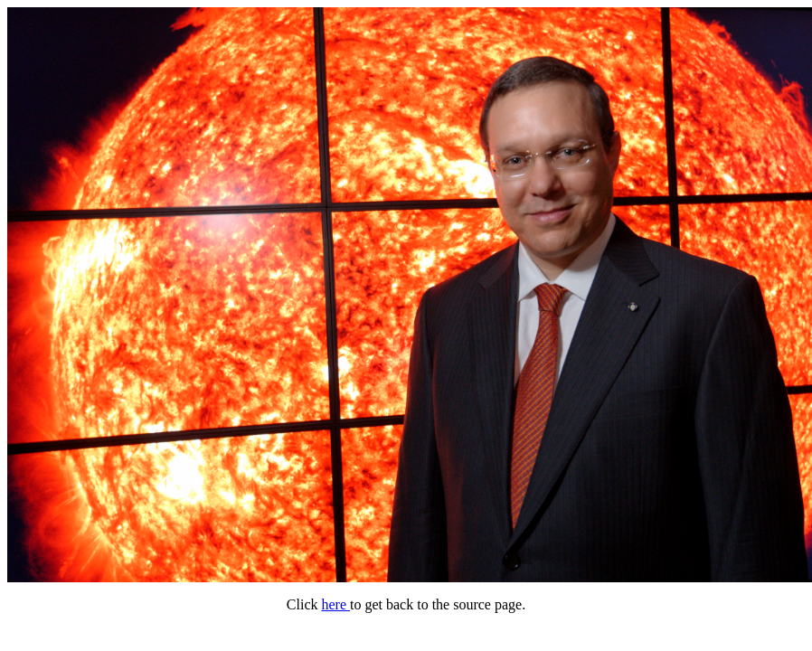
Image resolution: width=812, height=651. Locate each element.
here (335, 604)
